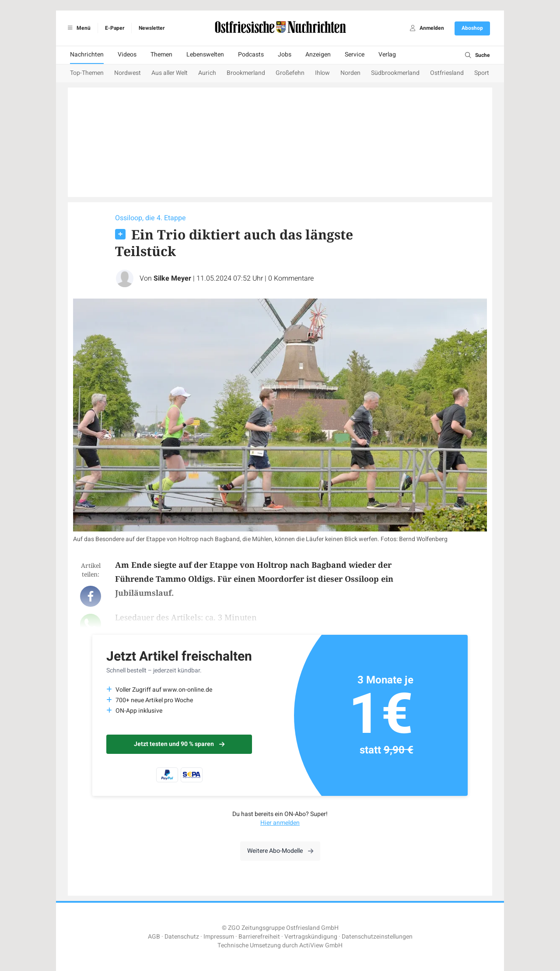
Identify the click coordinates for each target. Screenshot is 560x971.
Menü (78, 28)
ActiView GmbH (321, 945)
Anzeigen (318, 55)
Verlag (387, 55)
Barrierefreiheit (259, 937)
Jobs (285, 55)
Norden (350, 73)
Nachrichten (87, 55)
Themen (161, 55)
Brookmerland (246, 73)
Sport (482, 73)
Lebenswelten (205, 55)
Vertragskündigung (311, 937)
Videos (127, 55)
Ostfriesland (447, 73)
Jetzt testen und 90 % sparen (179, 744)
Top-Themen (87, 73)
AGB (154, 937)
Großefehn (290, 73)
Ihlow (322, 73)
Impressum (219, 937)
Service (355, 55)
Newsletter (152, 28)
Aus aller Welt (170, 73)
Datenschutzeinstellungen (377, 937)
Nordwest (128, 73)
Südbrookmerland (395, 73)
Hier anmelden (280, 823)
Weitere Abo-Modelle (280, 851)
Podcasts (251, 55)
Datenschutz (182, 937)
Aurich (207, 73)
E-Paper (115, 28)
